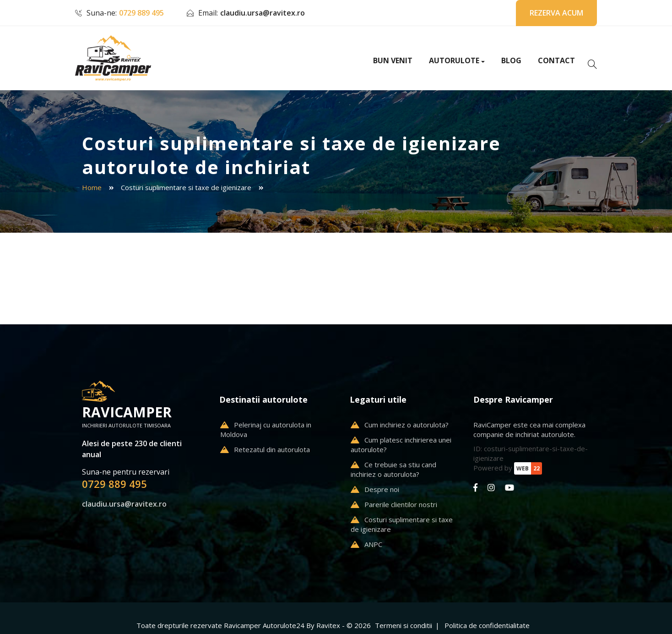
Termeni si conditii (404, 625)
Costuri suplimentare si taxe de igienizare (186, 187)
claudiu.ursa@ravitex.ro (263, 13)
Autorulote (454, 60)
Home (92, 187)
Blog (511, 60)
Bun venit (393, 60)
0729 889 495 (141, 13)
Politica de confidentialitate (487, 625)
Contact (556, 60)
